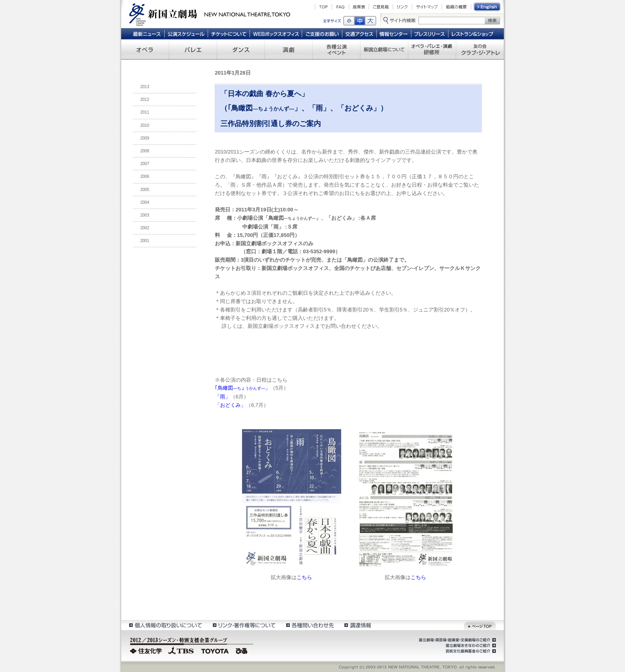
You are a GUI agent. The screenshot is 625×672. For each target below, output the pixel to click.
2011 (145, 112)
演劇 (289, 49)
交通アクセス (360, 34)
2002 (145, 228)
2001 (145, 241)
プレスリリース (430, 34)
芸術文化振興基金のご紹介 (470, 651)
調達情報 (358, 625)
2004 (145, 202)
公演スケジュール (186, 34)
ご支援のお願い (322, 34)
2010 (145, 125)
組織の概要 (456, 7)
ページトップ (480, 625)
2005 (145, 190)
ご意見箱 (381, 7)
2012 (145, 100)
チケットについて (229, 34)
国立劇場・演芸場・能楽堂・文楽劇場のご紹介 (457, 640)
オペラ (145, 49)
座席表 (359, 7)
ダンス (241, 49)
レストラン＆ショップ (473, 34)
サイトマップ (427, 7)
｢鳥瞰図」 (243, 388)
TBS (181, 650)
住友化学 (147, 650)
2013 (145, 87)
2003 (145, 215)
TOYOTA (215, 650)
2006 (145, 176)
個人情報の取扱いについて (165, 625)
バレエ (193, 49)
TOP (323, 7)
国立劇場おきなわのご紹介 (470, 646)
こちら (304, 577)
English (487, 7)
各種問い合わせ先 (310, 625)
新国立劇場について (384, 49)
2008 (145, 151)
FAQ (340, 7)
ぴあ (243, 650)
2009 (145, 138)
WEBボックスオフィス (276, 34)
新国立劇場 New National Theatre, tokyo (210, 14)
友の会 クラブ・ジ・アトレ (480, 49)
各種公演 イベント (336, 49)
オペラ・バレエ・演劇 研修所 (432, 49)
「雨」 (223, 397)
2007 (145, 164)
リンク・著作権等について (244, 625)
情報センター (394, 34)
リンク (402, 7)
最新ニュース (147, 34)
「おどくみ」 (230, 405)
